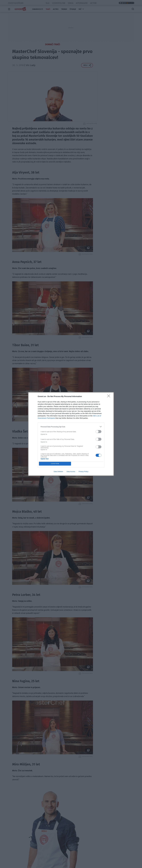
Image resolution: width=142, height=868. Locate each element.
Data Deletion (58, 472)
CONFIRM (55, 464)
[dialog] (71, 434)
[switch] (99, 432)
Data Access (71, 472)
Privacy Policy (83, 472)
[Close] (109, 397)
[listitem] (71, 427)
